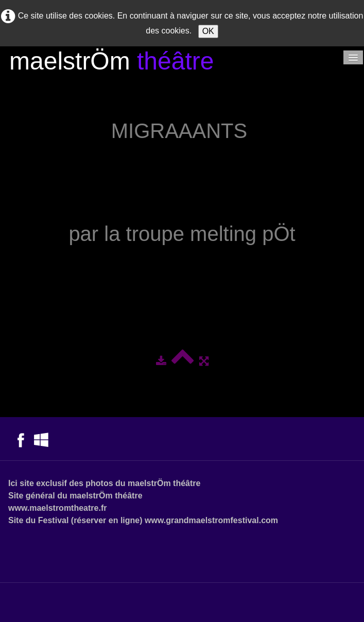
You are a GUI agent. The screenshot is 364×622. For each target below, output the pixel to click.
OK (208, 31)
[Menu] (353, 57)
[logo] (111, 63)
